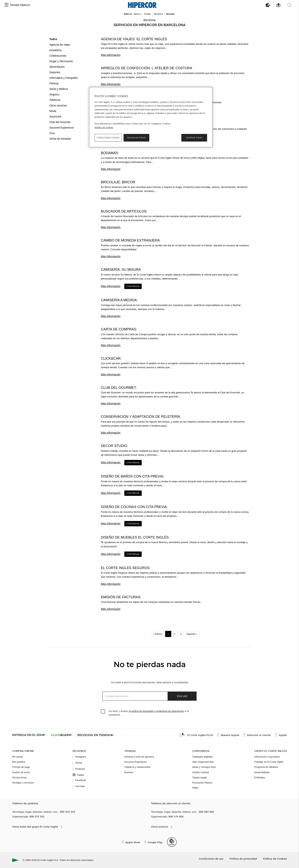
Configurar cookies (108, 138)
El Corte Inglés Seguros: (126, 568)
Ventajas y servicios (23, 783)
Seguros (54, 94)
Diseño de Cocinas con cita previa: (134, 507)
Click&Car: (111, 358)
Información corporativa (267, 757)
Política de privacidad (243, 859)
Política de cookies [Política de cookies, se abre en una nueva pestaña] (104, 127)
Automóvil (55, 117)
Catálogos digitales (203, 757)
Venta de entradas (60, 139)
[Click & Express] (29, 735)
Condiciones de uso (211, 859)
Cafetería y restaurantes (137, 767)
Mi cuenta (17, 757)
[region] (151, 117)
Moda (53, 111)
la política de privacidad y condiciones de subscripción (157, 711)
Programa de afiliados (266, 767)
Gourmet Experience (62, 128)
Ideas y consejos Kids (204, 767)
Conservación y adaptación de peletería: (141, 417)
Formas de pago (21, 767)
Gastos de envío (21, 772)
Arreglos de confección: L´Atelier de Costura (147, 68)
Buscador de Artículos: (124, 211)
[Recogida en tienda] (96, 735)
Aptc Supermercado (203, 762)
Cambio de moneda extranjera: (131, 240)
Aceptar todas (194, 138)
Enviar (182, 696)
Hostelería (55, 50)
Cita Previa (133, 286)
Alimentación (57, 67)
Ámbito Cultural (201, 772)
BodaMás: (110, 153)
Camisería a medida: (119, 300)
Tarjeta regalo (200, 777)
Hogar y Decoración (61, 61)
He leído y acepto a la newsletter (149, 713)
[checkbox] (103, 712)
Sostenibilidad (262, 772)
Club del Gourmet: (119, 388)
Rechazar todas (136, 138)
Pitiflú (195, 788)
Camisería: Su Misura (121, 270)
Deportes (55, 72)
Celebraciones (58, 56)
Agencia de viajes (60, 45)
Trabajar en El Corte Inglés (269, 762)
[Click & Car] (62, 735)
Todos (53, 39)
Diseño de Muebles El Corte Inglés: (135, 537)
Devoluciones (20, 777)
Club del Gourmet (60, 122)
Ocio (52, 133)
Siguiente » (192, 634)
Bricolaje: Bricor (118, 182)
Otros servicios (58, 105)
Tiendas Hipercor (20, 5)
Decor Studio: (115, 446)
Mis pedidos (19, 762)
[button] (6, 5)
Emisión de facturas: (121, 597)
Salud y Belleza (59, 89)
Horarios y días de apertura (139, 757)
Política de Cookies (275, 859)
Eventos (129, 772)
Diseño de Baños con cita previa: (133, 476)
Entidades (260, 777)
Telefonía (55, 100)
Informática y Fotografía (63, 78)
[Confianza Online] (172, 842)
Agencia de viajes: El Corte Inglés (134, 39)
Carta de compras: (119, 329)
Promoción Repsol (202, 783)
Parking (54, 83)
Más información (111, 55)
